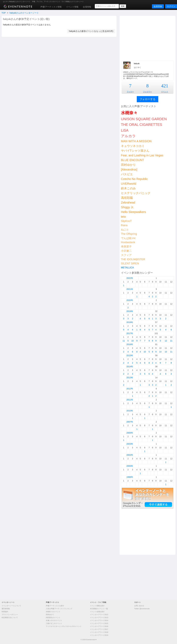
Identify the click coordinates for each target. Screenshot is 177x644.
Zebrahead (128, 202)
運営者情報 (6, 609)
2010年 (130, 411)
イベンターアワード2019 (99, 635)
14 (160, 352)
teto (123, 217)
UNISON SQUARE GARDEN (144, 119)
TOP (4, 13)
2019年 (130, 311)
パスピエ (127, 174)
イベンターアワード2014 (99, 620)
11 (124, 341)
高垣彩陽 (127, 198)
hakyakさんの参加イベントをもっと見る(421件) (91, 31)
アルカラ (128, 136)
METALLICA (127, 268)
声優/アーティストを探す (55, 606)
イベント (165, 92)
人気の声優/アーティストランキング (59, 609)
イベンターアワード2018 (99, 632)
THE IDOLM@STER (133, 259)
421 (165, 86)
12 (166, 341)
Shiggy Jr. (127, 207)
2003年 (130, 444)
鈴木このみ (128, 188)
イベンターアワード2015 (99, 623)
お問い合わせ (139, 606)
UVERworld (129, 184)
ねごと (125, 230)
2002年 (130, 455)
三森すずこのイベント (54, 623)
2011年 (130, 400)
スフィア (126, 255)
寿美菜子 (126, 247)
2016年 (130, 344)
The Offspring (129, 234)
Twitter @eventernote (142, 609)
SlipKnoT (126, 221)
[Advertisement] (148, 38)
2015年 (130, 355)
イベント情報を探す (97, 606)
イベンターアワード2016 (99, 626)
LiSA (125, 130)
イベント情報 (72, 7)
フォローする (148, 99)
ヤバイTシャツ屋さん (135, 151)
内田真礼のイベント (53, 617)
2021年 (130, 289)
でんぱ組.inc (128, 238)
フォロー (130, 92)
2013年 (130, 378)
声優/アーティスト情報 (51, 7)
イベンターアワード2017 (99, 629)
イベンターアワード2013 (99, 617)
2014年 (130, 367)
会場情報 (87, 7)
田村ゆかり (128, 165)
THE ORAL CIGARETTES (142, 125)
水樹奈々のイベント (53, 612)
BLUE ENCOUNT (133, 160)
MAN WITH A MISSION (136, 141)
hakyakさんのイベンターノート (24, 13)
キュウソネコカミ (133, 146)
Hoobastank (128, 242)
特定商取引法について (10, 617)
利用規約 (5, 612)
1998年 (130, 477)
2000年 (130, 466)
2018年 (130, 322)
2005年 (130, 433)
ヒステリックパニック (136, 193)
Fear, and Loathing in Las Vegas (142, 155)
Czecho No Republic (134, 179)
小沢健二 (126, 251)
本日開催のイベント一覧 (99, 609)
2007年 (130, 422)
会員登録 (158, 6)
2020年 (130, 300)
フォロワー (147, 92)
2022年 (130, 278)
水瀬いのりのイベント (54, 620)
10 (132, 341)
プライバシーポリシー (10, 615)
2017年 (130, 333)
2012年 (130, 389)
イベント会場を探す (97, 612)
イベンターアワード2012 (99, 615)
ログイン (171, 6)
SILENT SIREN (130, 263)
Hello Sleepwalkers (134, 212)
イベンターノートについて (11, 606)
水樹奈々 (129, 113)
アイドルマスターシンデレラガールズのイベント (64, 626)
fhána (124, 225)
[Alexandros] (129, 169)
